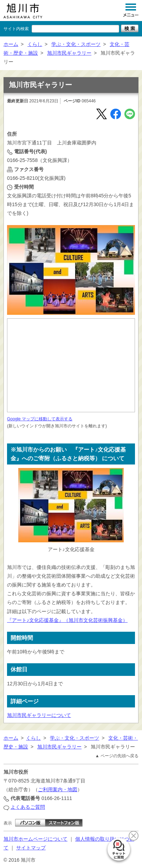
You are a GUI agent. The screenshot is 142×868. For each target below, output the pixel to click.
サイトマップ (31, 848)
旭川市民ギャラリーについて (39, 715)
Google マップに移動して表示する (40, 419)
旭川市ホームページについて (35, 839)
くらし (35, 44)
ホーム (11, 44)
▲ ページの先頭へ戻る (117, 756)
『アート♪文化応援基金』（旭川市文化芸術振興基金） (67, 620)
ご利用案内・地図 (58, 789)
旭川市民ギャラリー (69, 53)
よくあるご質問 (28, 807)
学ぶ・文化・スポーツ (76, 44)
